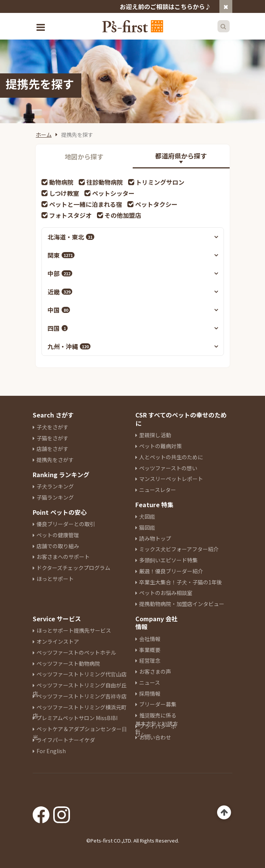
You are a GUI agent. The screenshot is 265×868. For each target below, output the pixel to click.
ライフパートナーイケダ (66, 740)
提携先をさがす (55, 460)
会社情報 (150, 639)
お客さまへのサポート (63, 557)
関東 (61, 255)
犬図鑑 (147, 516)
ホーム (44, 135)
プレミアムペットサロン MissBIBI (77, 718)
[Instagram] (62, 812)
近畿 (60, 292)
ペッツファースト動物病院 (68, 663)
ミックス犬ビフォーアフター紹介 (179, 549)
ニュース (150, 682)
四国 (58, 328)
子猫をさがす (52, 438)
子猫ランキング (55, 497)
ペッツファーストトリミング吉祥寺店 (82, 696)
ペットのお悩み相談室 (166, 593)
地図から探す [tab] (84, 156)
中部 (60, 273)
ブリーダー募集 (158, 704)
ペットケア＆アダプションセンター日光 (80, 733)
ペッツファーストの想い (168, 468)
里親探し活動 (155, 435)
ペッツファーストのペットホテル (76, 652)
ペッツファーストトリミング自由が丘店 (80, 689)
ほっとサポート (55, 579)
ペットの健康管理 (58, 535)
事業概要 (150, 650)
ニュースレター (158, 490)
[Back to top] (224, 813)
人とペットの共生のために (171, 457)
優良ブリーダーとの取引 (66, 524)
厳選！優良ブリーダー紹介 (171, 571)
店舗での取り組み (58, 546)
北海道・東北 (71, 237)
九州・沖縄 (69, 346)
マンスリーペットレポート (171, 479)
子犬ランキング (55, 486)
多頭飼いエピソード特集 (168, 560)
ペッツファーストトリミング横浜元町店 (80, 711)
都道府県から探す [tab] (181, 156)
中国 (59, 310)
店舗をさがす (52, 449)
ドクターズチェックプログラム (73, 568)
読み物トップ (155, 538)
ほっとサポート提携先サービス (74, 630)
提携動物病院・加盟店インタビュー (182, 604)
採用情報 (150, 693)
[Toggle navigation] (42, 26)
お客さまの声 (155, 671)
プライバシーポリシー (156, 730)
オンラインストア (58, 641)
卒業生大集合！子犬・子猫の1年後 (181, 582)
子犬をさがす (52, 427)
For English (51, 751)
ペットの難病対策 (160, 446)
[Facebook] (41, 812)
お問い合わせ (155, 737)
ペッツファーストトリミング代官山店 (82, 674)
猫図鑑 (147, 527)
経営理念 (150, 660)
